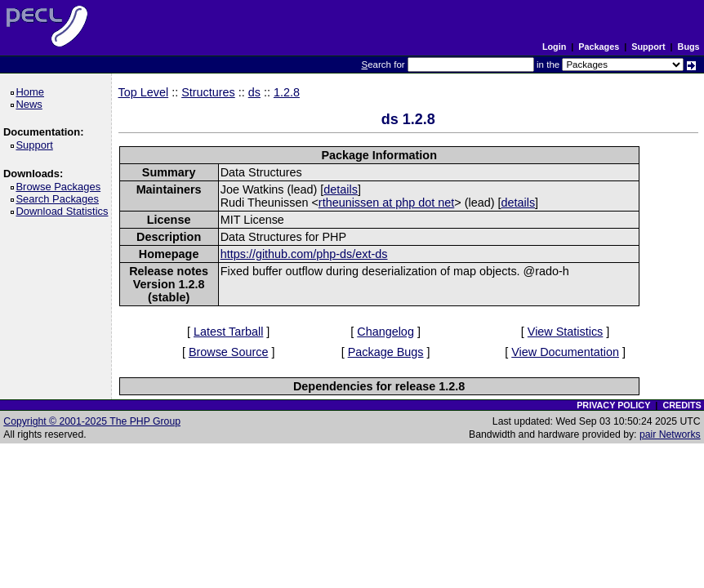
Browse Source (229, 352)
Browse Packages (61, 187)
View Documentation (565, 352)
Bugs (689, 47)
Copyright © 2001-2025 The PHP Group (92, 421)
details (341, 189)
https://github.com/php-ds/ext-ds (304, 254)
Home (32, 92)
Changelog (385, 332)
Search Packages (60, 199)
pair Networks (670, 434)
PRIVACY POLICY (613, 405)
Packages (599, 47)
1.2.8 (287, 92)
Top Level (144, 92)
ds (254, 92)
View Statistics (566, 332)
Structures (208, 92)
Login (554, 47)
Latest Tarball (228, 332)
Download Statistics (65, 211)
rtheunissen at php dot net (386, 203)
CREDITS (682, 405)
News (31, 104)
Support (648, 47)
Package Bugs (386, 352)
